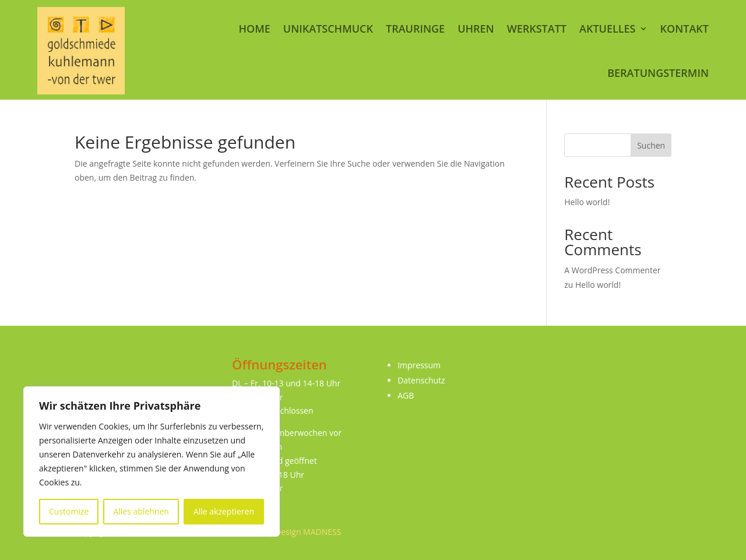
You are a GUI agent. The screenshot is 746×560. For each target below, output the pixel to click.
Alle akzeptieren (224, 511)
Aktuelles (607, 29)
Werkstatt (537, 29)
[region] (152, 462)
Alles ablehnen (141, 511)
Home (254, 29)
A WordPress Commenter (612, 270)
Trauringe (415, 29)
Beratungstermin (658, 73)
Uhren (476, 29)
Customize (69, 511)
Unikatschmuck (328, 29)
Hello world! (587, 202)
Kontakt (685, 29)
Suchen (651, 145)
